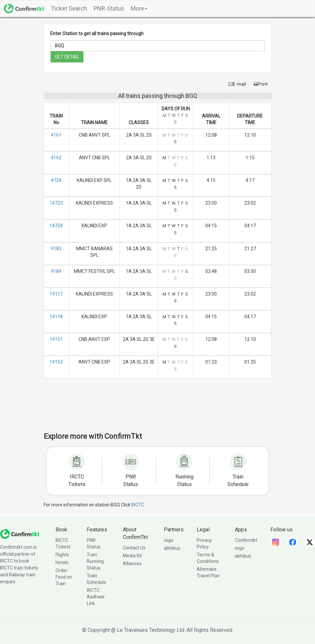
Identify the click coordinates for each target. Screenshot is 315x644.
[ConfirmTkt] (20, 534)
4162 (56, 158)
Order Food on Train (64, 577)
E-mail (237, 84)
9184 (56, 271)
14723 (56, 203)
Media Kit (132, 556)
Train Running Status (95, 561)
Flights (62, 555)
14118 (56, 317)
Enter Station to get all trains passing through (97, 33)
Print (261, 84)
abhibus (172, 548)
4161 (56, 135)
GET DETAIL (67, 57)
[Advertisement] (163, 410)
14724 (56, 226)
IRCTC (138, 505)
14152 (56, 362)
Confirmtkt (246, 540)
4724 (56, 180)
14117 (56, 294)
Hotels (62, 563)
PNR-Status (109, 8)
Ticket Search (69, 8)
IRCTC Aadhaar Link (96, 597)
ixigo (169, 540)
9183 (56, 249)
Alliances (132, 564)
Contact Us (134, 548)
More (139, 8)
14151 (56, 339)
